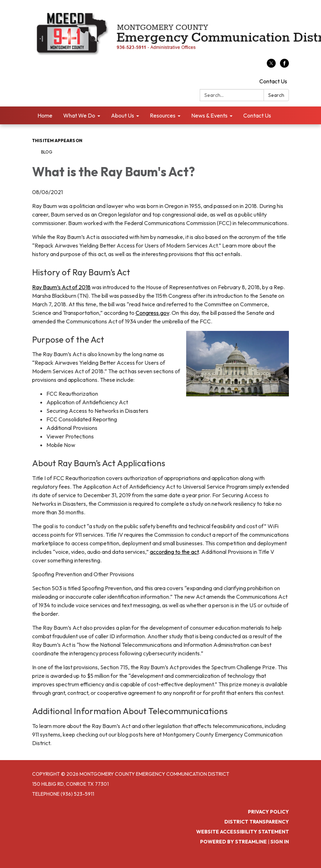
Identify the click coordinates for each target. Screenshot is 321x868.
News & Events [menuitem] (209, 115)
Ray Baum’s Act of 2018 (61, 287)
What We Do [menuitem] (79, 115)
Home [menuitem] (45, 115)
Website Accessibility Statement (243, 832)
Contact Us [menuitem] (257, 115)
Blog (47, 152)
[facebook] (284, 66)
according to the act (174, 552)
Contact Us (273, 81)
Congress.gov (152, 313)
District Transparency (257, 822)
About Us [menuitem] (123, 115)
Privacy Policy (268, 812)
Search (276, 95)
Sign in (280, 842)
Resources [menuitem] (163, 115)
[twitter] (271, 66)
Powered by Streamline (233, 842)
